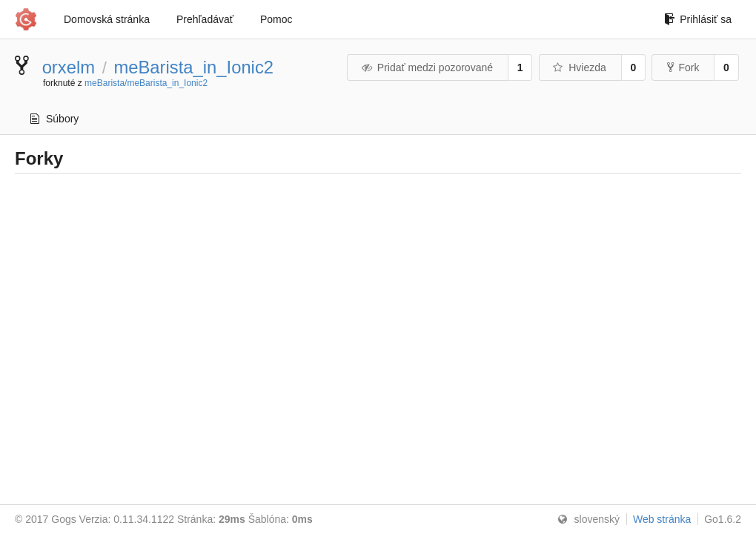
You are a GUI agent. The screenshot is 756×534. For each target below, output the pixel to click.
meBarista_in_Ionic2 (193, 67)
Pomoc (276, 19)
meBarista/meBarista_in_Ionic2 (146, 83)
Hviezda (579, 67)
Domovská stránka (107, 19)
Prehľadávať (205, 19)
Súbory (54, 119)
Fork (683, 67)
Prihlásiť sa (698, 19)
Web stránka (662, 519)
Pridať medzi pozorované (427, 67)
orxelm (69, 67)
